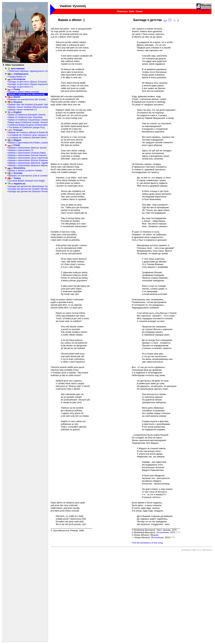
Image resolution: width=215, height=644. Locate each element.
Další (132, 11)
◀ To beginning (204, 9)
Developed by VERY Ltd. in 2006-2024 (196, 550)
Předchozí (122, 11)
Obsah (139, 11)
